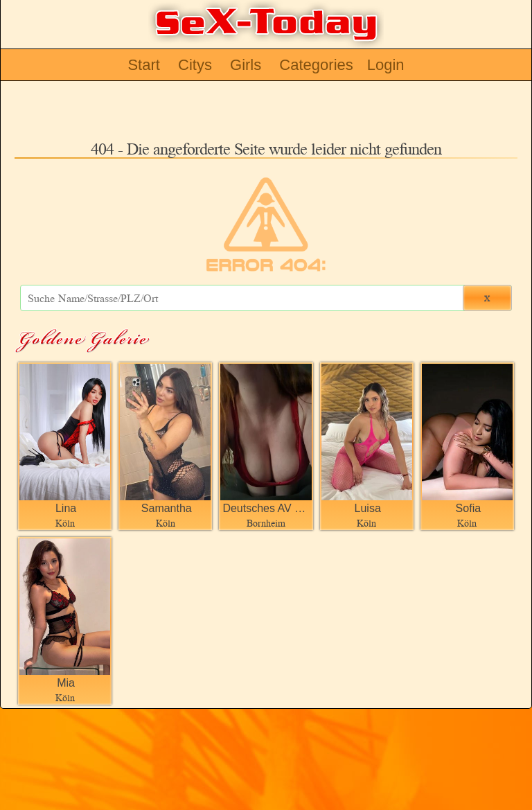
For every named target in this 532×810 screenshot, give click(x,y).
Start (143, 65)
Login (386, 65)
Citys (195, 65)
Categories (316, 65)
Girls (246, 65)
